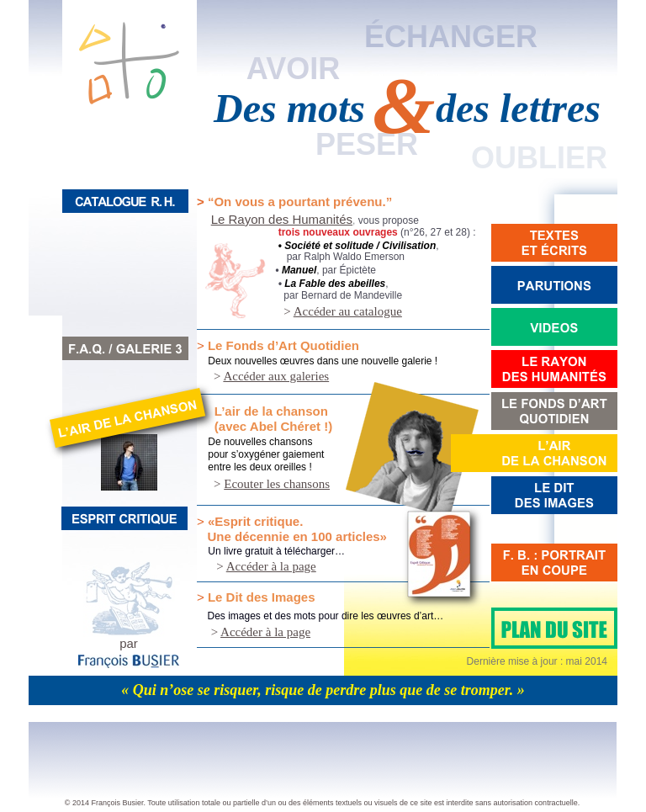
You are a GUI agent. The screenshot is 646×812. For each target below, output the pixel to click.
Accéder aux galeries (276, 376)
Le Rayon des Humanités (282, 219)
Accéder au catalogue (348, 311)
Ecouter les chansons (277, 484)
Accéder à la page (271, 566)
